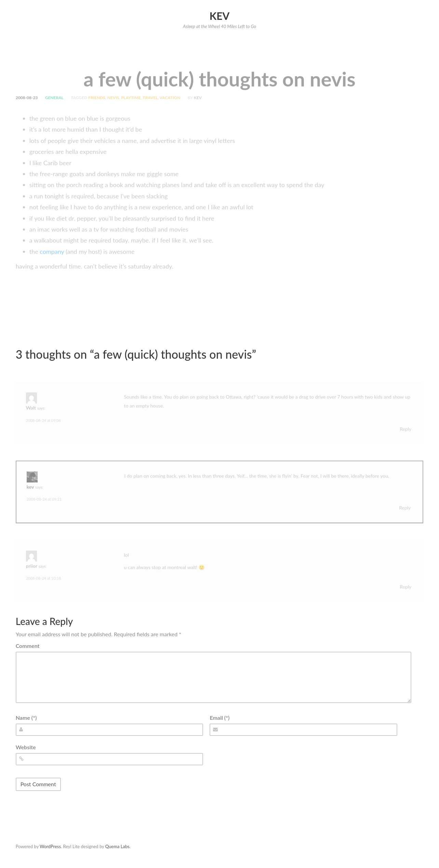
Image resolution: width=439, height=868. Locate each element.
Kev (220, 16)
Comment (28, 646)
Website (26, 747)
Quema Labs (117, 846)
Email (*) (219, 718)
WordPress (50, 846)
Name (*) (26, 718)
